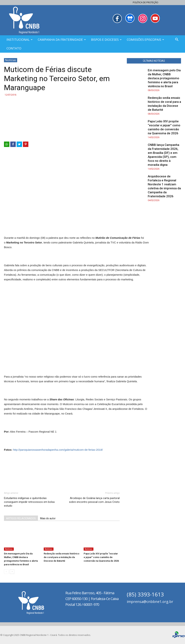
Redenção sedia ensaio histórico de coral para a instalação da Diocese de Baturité (62, 557)
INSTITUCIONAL (20, 40)
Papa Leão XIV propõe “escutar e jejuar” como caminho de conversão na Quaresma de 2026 (101, 557)
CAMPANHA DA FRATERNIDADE (62, 40)
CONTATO (14, 48)
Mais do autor (48, 518)
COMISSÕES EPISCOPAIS (145, 40)
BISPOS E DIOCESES (106, 40)
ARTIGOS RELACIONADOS (21, 518)
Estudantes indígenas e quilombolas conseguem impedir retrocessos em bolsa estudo (29, 502)
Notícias (11, 60)
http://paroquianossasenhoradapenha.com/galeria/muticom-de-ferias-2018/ (58, 450)
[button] (177, 40)
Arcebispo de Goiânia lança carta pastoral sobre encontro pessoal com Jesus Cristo (94, 500)
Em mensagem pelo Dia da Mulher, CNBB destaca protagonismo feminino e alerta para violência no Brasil (164, 78)
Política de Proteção (146, 2)
